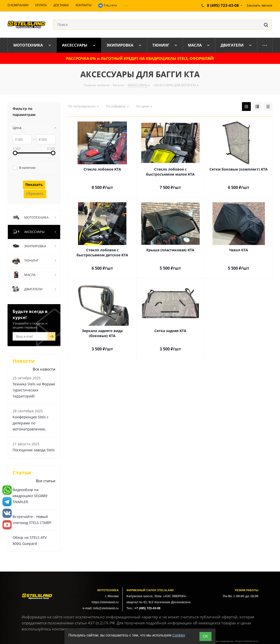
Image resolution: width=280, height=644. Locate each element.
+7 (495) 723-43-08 (147, 608)
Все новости (44, 369)
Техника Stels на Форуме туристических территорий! (34, 390)
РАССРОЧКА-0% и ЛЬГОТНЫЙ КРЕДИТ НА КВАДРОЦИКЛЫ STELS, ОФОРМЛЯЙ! (140, 58)
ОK (205, 636)
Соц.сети (108, 6)
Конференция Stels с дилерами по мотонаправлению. (31, 423)
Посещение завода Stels (34, 450)
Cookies (179, 635)
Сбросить (35, 194)
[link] (15, 153)
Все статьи (46, 481)
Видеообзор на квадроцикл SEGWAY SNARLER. (30, 496)
